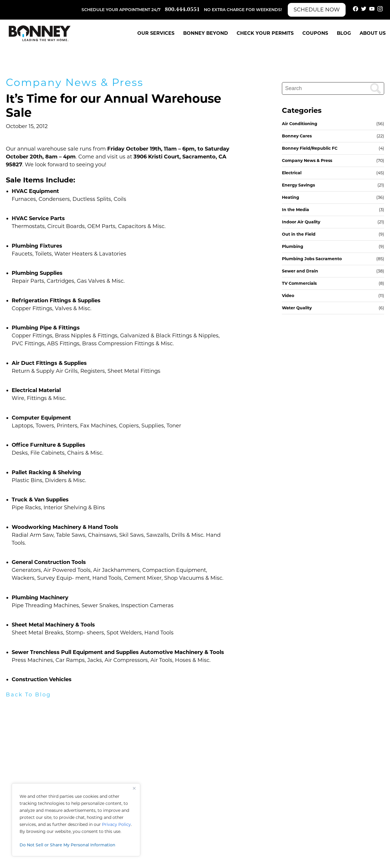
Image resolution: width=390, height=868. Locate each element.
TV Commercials (299, 283)
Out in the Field (299, 234)
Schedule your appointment (116, 10)
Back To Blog (28, 695)
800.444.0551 (182, 10)
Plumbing (293, 246)
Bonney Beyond (206, 33)
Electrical (292, 173)
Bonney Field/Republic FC (310, 148)
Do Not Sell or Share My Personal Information (67, 845)
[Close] (134, 788)
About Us (373, 33)
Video (288, 296)
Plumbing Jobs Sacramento (312, 259)
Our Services (156, 33)
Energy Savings (298, 185)
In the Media (295, 210)
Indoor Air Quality (301, 222)
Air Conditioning (300, 124)
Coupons (315, 33)
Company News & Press (75, 82)
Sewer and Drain (300, 271)
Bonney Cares (297, 136)
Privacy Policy (116, 824)
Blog (344, 33)
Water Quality (297, 308)
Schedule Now (317, 10)
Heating (291, 197)
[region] (76, 820)
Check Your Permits (265, 33)
